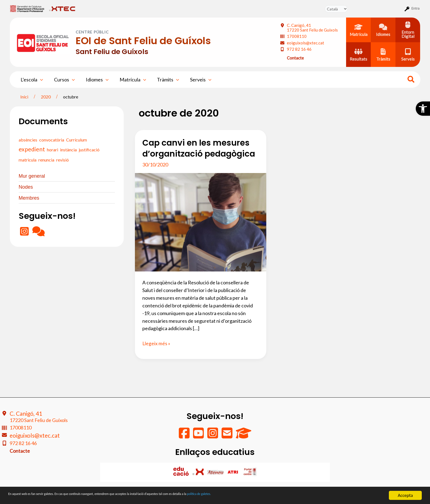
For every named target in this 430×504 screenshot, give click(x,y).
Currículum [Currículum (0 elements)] (77, 140)
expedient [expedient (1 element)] (32, 149)
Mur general (32, 176)
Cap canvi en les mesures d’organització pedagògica (199, 148)
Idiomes (94, 80)
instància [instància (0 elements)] (68, 150)
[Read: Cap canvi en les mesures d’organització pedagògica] (201, 222)
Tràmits (163, 80)
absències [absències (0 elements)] (28, 140)
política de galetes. (289, 496)
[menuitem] (27, 9)
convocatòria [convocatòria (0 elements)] (52, 140)
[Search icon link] (411, 80)
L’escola (31, 80)
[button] (423, 109)
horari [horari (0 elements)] (53, 150)
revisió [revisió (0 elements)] (63, 160)
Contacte (295, 58)
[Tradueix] (336, 9)
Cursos (63, 80)
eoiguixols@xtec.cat (305, 43)
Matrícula (129, 80)
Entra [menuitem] (415, 8)
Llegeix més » (156, 344)
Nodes (26, 188)
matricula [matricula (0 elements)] (28, 160)
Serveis (195, 80)
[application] (40, 80)
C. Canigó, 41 (312, 28)
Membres (29, 199)
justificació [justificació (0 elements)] (89, 150)
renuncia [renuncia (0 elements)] (46, 160)
